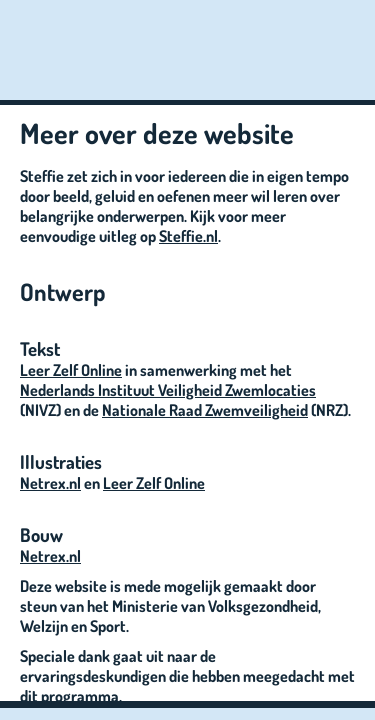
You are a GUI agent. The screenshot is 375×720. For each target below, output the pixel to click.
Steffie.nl (188, 236)
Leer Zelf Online (71, 370)
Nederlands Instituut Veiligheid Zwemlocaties (168, 390)
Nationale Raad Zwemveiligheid (205, 410)
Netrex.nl (50, 483)
